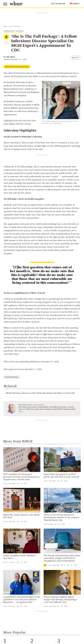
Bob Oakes (11, 57)
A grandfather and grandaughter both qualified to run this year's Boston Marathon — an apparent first (22, 600)
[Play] (45, 565)
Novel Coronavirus (12, 377)
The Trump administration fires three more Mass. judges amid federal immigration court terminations (62, 558)
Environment (48, 524)
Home (5, 27)
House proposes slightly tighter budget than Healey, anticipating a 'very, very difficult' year (60, 600)
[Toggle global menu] (5, 4)
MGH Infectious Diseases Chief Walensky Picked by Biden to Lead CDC (41, 393)
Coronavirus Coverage (14, 31)
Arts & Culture (9, 562)
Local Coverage (14, 27)
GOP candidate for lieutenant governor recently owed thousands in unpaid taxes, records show (21, 477)
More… (21, 411)
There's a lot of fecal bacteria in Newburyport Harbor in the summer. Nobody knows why (62, 518)
